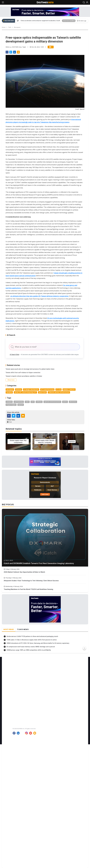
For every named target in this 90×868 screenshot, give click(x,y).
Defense (19, 389)
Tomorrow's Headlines (69, 21)
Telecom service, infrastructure (59, 392)
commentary (19, 402)
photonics (73, 402)
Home (4, 27)
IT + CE (58, 389)
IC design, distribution (31, 389)
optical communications (52, 402)
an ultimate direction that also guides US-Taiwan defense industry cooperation (39, 296)
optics (65, 402)
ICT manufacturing (47, 389)
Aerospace (17, 27)
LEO (33, 402)
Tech (10, 27)
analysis (9, 402)
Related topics (14, 429)
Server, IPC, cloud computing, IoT (25, 392)
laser (27, 402)
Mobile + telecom (69, 389)
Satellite (9, 392)
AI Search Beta (14, 355)
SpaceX (21, 405)
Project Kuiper (11, 405)
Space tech (42, 392)
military (39, 402)
